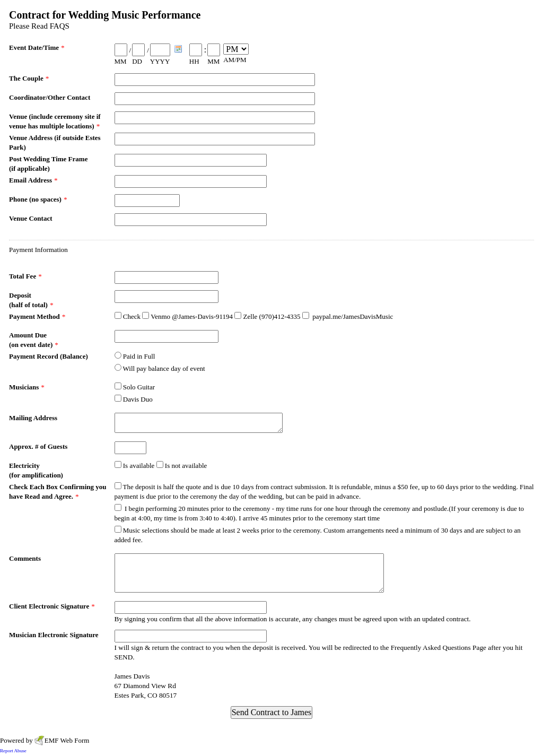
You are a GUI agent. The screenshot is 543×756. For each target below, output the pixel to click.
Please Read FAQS (39, 26)
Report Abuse (13, 751)
